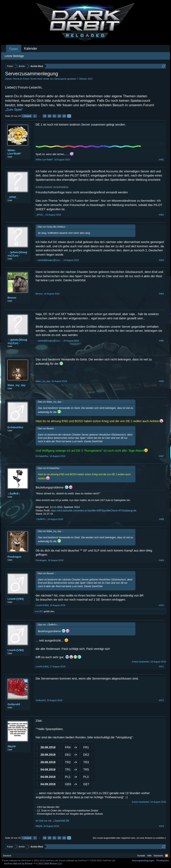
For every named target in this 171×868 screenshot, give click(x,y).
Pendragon (14, 557)
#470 (161, 605)
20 (49, 116)
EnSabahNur (15, 427)
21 (54, 116)
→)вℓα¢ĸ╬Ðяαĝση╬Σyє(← (17, 254)
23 (64, 116)
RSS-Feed (167, 856)
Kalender (31, 49)
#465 (161, 341)
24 (69, 116)
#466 (161, 381)
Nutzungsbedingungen (143, 860)
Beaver (12, 298)
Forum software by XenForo (30, 860)
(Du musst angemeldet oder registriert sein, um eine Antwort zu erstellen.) (129, 838)
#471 (161, 667)
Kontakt (141, 856)
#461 (161, 160)
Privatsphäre (163, 860)
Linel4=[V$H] (16, 599)
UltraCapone (60, 79)
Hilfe (149, 856)
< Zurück (27, 116)
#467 (161, 456)
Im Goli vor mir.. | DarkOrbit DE (52, 821)
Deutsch (7, 856)
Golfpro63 (14, 704)
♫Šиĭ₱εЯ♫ (14, 494)
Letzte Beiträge (14, 56)
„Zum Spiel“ (14, 110)
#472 (161, 700)
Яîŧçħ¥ (12, 746)
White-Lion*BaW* (14, 152)
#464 (161, 294)
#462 (161, 215)
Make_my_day (16, 385)
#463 (161, 260)
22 (59, 116)
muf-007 (39, 611)
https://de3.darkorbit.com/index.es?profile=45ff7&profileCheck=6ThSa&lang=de (94, 511)
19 (45, 116)
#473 (161, 826)
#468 (161, 519)
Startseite (158, 856)
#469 (161, 560)
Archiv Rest (36, 79)
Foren (14, 49)
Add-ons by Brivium (33, 864)
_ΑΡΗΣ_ (13, 197)
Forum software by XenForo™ (87, 860)
